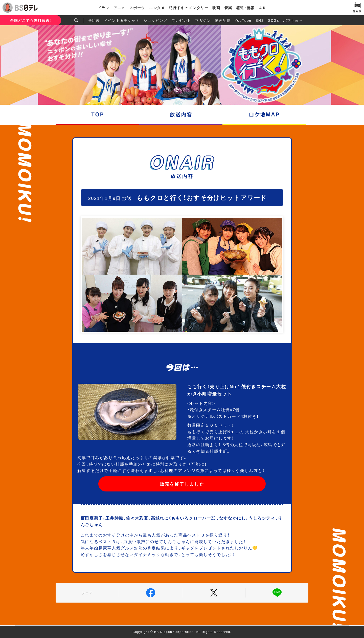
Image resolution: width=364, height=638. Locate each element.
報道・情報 (245, 8)
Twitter (214, 593)
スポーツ (137, 8)
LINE (277, 593)
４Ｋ (263, 8)
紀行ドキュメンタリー (189, 8)
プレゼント (181, 20)
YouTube (243, 20)
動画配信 (223, 20)
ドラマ (104, 8)
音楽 (228, 8)
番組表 (94, 20)
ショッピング (155, 20)
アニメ (119, 8)
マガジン (203, 20)
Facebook (151, 593)
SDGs (274, 20)
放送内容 (181, 114)
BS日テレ (27, 8)
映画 (216, 8)
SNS (260, 20)
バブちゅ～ (293, 20)
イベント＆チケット (122, 20)
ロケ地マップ (264, 114)
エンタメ (157, 8)
